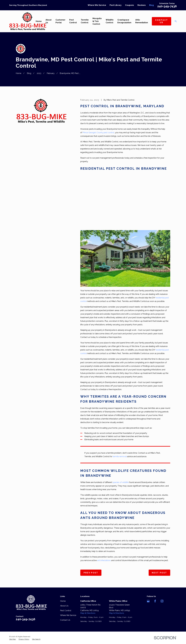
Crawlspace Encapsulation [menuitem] (124, 21)
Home (63, 601)
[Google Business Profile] (148, 601)
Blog (151, 5)
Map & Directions (88, 613)
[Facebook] (155, 601)
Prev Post (91, 573)
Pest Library (116, 5)
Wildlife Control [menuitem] (110, 21)
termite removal (120, 456)
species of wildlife (121, 482)
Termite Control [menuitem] (85, 21)
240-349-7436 (167, 6)
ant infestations (104, 560)
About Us (64, 606)
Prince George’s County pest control (98, 132)
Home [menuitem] (39, 21)
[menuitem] (13, 639)
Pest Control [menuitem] (73, 21)
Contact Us (162, 21)
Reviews (142, 5)
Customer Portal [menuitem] (60, 21)
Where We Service (97, 5)
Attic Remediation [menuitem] (142, 21)
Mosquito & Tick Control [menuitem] (97, 21)
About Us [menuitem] (49, 21)
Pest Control (66, 610)
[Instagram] (162, 601)
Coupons (130, 5)
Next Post (159, 573)
